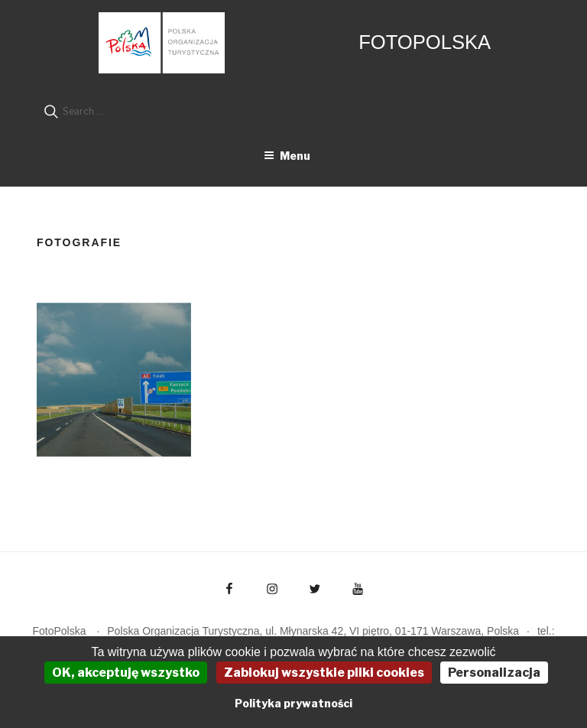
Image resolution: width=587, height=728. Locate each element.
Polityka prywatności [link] (293, 703)
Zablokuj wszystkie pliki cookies (324, 673)
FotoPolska (425, 42)
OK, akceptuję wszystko (126, 673)
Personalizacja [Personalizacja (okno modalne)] (494, 673)
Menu (287, 156)
